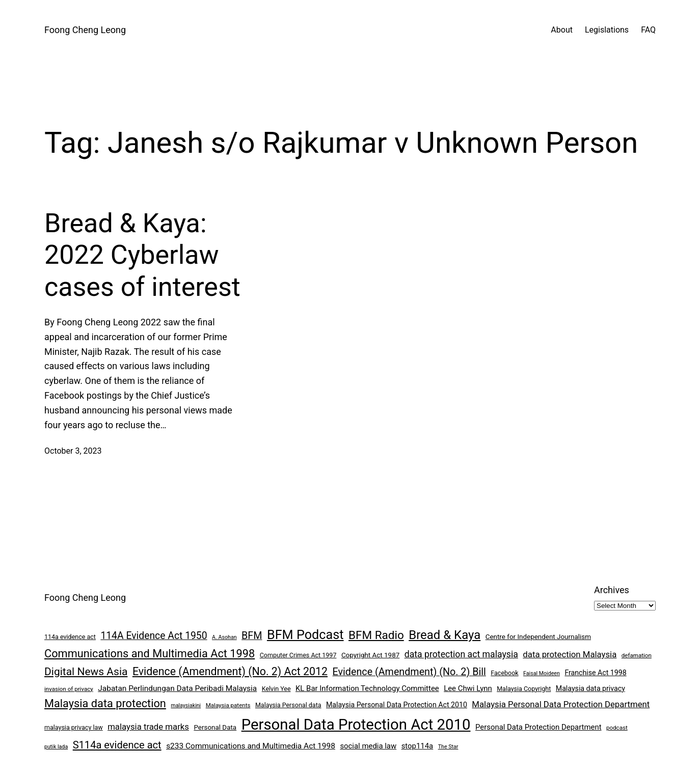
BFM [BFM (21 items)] (252, 636)
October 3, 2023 (73, 451)
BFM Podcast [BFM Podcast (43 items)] (305, 635)
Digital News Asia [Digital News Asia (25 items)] (86, 672)
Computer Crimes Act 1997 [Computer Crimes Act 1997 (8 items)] (298, 655)
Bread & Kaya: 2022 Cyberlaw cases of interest (142, 255)
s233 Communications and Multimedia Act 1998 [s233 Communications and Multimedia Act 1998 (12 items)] (251, 746)
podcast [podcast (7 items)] (617, 728)
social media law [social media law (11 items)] (368, 746)
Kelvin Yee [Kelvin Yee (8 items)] (276, 689)
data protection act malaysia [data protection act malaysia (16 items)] (461, 654)
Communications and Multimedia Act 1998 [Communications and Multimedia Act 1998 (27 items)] (150, 654)
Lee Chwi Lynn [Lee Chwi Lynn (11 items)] (468, 688)
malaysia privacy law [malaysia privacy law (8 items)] (74, 727)
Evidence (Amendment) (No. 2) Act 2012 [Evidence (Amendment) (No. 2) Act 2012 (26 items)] (230, 671)
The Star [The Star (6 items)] (448, 747)
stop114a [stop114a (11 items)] (418, 746)
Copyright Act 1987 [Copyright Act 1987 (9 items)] (370, 655)
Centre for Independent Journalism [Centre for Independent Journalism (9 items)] (538, 637)
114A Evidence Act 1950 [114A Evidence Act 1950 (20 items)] (154, 636)
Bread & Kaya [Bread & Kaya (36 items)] (445, 635)
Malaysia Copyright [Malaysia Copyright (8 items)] (524, 689)
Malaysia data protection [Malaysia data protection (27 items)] (105, 703)
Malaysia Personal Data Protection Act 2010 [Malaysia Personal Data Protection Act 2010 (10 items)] (397, 705)
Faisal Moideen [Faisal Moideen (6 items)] (542, 673)
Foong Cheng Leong (85, 30)
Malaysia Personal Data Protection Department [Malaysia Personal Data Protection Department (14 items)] (561, 704)
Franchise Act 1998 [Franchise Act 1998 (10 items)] (595, 673)
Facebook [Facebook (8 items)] (504, 673)
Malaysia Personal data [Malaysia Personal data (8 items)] (288, 705)
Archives (612, 590)
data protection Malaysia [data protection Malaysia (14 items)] (570, 654)
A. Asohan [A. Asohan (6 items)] (224, 637)
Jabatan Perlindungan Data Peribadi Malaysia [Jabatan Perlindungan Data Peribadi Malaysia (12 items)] (177, 688)
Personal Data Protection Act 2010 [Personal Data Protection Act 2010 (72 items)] (356, 725)
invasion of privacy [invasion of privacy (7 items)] (69, 689)
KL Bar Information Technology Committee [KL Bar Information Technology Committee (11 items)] (367, 688)
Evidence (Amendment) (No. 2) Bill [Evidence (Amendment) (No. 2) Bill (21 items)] (409, 672)
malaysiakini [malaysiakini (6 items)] (186, 705)
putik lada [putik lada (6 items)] (56, 747)
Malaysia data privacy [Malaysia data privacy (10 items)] (590, 688)
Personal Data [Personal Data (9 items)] (215, 727)
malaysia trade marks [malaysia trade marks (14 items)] (148, 727)
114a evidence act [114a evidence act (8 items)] (70, 637)
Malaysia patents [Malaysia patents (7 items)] (228, 705)
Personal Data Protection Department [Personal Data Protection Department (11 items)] (539, 727)
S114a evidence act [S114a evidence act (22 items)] (117, 745)
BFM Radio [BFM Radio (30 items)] (376, 635)
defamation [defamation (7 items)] (637, 655)
